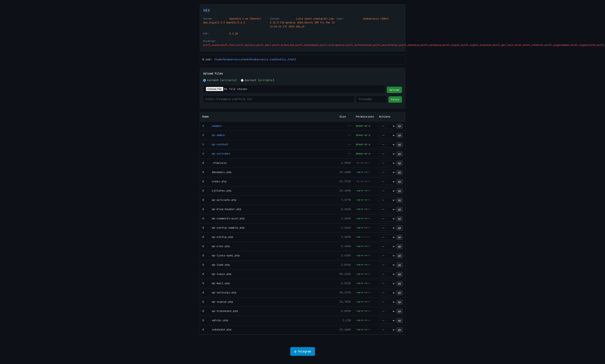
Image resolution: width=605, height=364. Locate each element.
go (400, 126)
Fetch (395, 99)
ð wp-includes (216, 154)
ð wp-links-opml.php (221, 255)
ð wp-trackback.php (220, 311)
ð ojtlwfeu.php (217, 191)
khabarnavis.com (262, 59)
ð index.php (214, 181)
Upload (394, 90)
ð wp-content (215, 144)
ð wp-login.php (217, 274)
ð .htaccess (214, 163)
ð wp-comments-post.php (224, 218)
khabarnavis (233, 59)
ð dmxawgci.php (217, 172)
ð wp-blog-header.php (222, 209)
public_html (286, 59)
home (219, 59)
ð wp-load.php (216, 265)
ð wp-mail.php (216, 283)
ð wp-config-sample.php (224, 228)
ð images (212, 126)
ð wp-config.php (218, 237)
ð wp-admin (214, 135)
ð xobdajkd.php (217, 330)
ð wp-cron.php (216, 246)
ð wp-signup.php (218, 302)
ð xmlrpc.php (215, 320)
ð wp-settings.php (219, 292)
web (246, 59)
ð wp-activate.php (219, 200)
